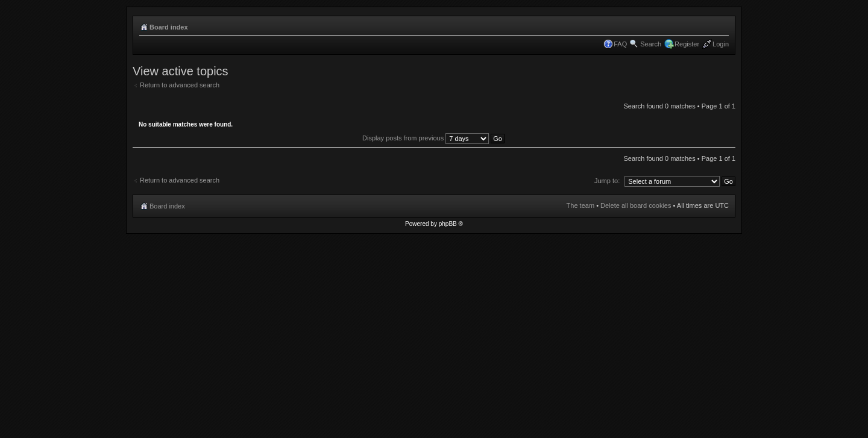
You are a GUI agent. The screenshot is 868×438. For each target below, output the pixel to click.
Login (721, 44)
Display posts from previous (433, 138)
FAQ (620, 44)
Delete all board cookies (636, 205)
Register (687, 44)
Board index (169, 27)
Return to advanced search (180, 85)
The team (580, 205)
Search (651, 44)
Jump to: (607, 181)
